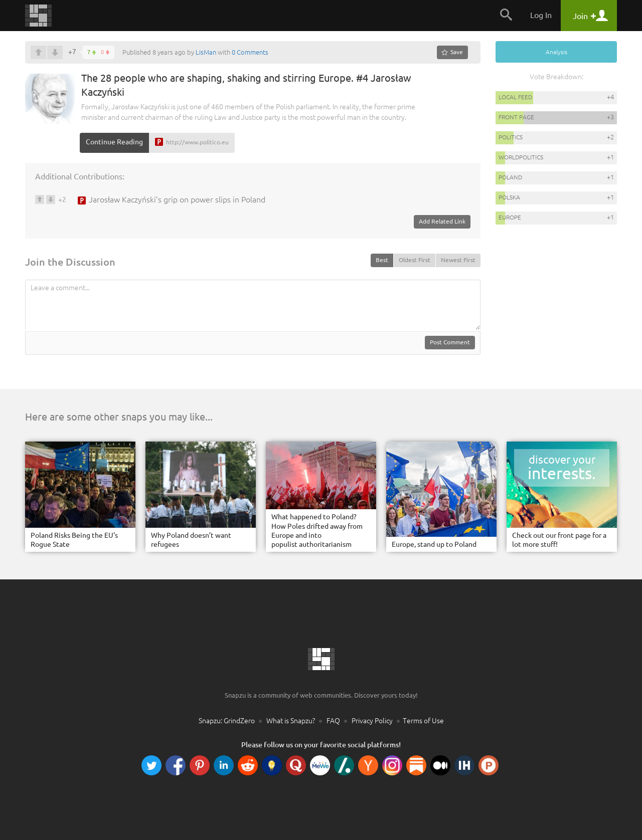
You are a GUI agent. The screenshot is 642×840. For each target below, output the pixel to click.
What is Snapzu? (291, 721)
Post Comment (450, 342)
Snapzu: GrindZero (227, 721)
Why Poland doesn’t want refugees (191, 540)
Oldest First (415, 260)
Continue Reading (114, 142)
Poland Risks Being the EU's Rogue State (74, 540)
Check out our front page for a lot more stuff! (559, 540)
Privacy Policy (372, 721)
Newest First (458, 260)
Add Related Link (442, 221)
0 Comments (250, 52)
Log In (541, 15)
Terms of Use (423, 721)
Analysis (556, 52)
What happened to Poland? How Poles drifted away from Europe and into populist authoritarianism (317, 531)
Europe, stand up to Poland (434, 544)
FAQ (333, 721)
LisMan (206, 52)
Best (382, 260)
